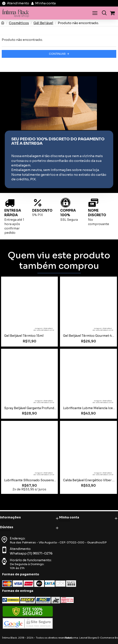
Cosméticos (19, 23)
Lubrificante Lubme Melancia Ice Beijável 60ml (89, 408)
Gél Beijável (43, 23)
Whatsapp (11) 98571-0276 (31, 553)
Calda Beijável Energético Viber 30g (89, 480)
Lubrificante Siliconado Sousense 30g (30, 480)
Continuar (57, 54)
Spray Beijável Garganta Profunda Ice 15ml (30, 408)
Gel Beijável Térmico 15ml (24, 336)
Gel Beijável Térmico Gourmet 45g (89, 336)
